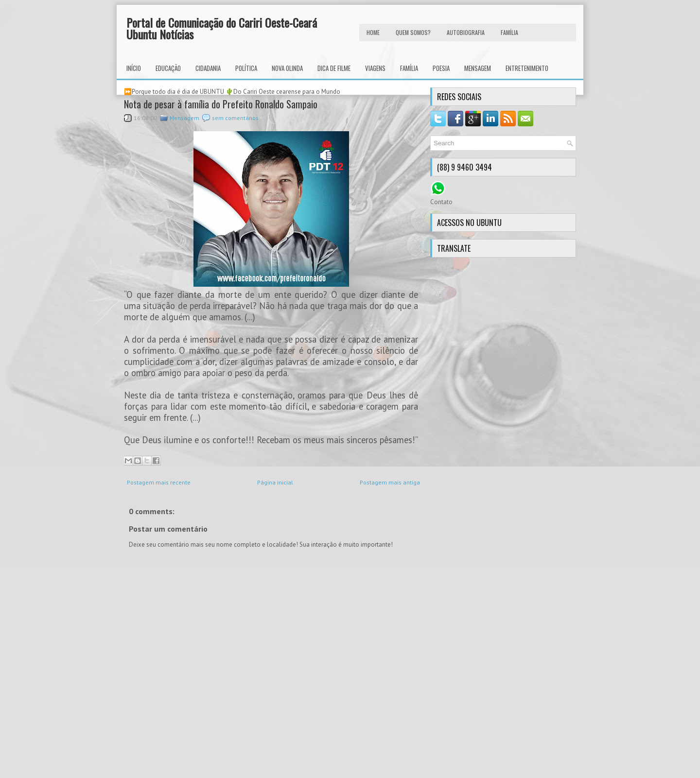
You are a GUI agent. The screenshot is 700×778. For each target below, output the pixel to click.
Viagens (375, 68)
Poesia (441, 68)
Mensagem (478, 68)
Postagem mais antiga (390, 482)
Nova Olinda (287, 68)
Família (409, 68)
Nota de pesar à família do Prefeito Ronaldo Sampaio (221, 104)
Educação (168, 68)
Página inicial (275, 482)
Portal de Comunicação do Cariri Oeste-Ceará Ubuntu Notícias (222, 28)
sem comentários (235, 118)
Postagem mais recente (159, 482)
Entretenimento (527, 68)
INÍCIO (134, 68)
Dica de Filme (334, 68)
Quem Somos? (413, 32)
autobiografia (466, 32)
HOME (373, 32)
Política (246, 68)
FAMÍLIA (509, 32)
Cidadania (208, 68)
